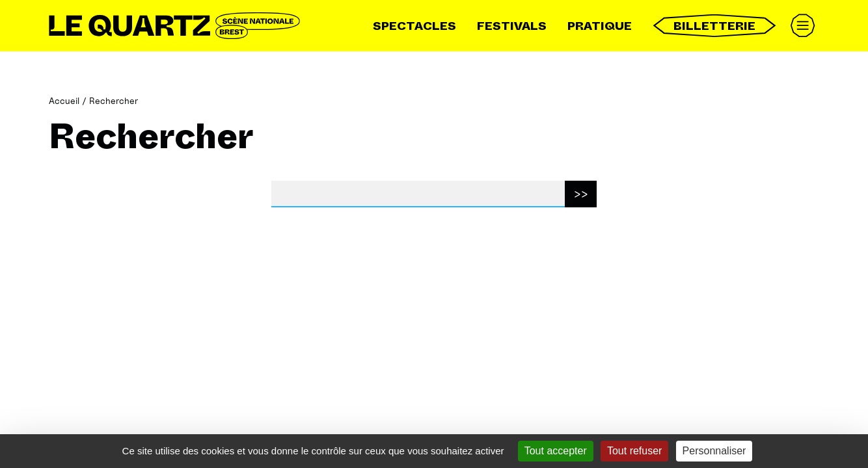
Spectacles (414, 26)
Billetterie (714, 26)
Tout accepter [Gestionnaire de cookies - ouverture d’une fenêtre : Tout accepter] (556, 451)
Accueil (64, 100)
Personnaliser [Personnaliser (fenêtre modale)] (714, 451)
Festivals (512, 26)
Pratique (600, 26)
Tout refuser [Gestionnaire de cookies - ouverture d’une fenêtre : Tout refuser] (634, 451)
